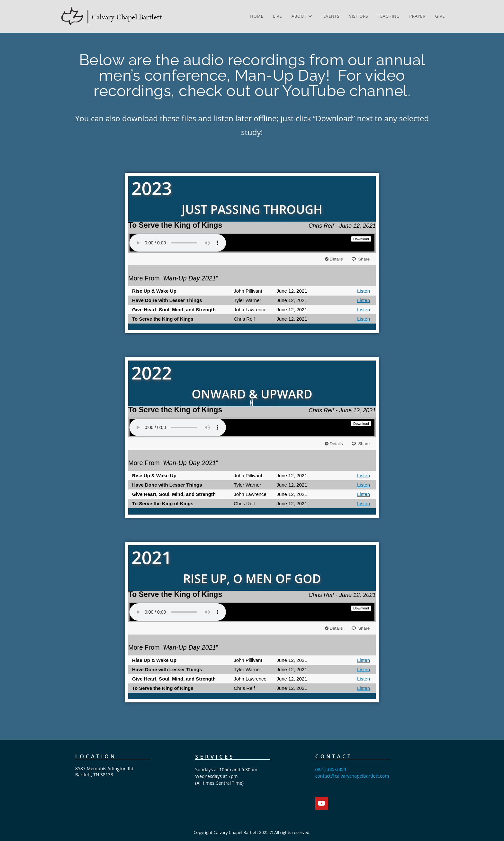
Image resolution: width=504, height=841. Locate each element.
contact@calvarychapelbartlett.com (352, 776)
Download (361, 239)
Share (364, 259)
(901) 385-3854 (331, 769)
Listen (364, 291)
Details (337, 259)
